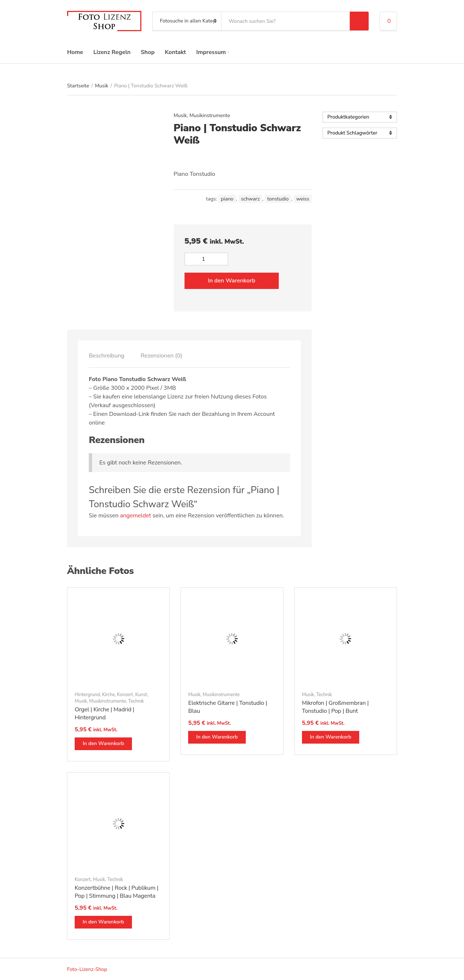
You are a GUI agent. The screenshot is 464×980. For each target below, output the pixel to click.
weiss (303, 199)
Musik (102, 86)
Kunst (141, 695)
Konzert (125, 695)
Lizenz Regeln (112, 52)
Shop (148, 52)
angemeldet (136, 516)
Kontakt (175, 52)
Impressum (211, 52)
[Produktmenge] (206, 259)
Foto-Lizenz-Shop (87, 969)
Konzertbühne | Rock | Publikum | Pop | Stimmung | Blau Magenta (117, 892)
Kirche (108, 695)
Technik (136, 701)
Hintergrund (87, 695)
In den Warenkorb (231, 281)
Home (75, 52)
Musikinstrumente (210, 115)
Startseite (78, 86)
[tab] (107, 356)
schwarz (250, 199)
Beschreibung (107, 356)
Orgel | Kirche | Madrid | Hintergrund (104, 714)
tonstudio (278, 199)
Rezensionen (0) (161, 356)
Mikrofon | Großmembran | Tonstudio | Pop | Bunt (335, 707)
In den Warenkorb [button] (103, 743)
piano (227, 199)
